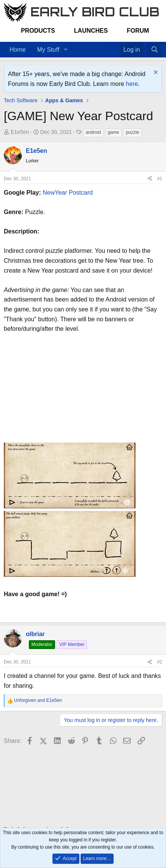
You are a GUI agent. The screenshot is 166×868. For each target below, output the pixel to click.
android (93, 132)
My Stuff (48, 50)
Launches (91, 31)
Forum (138, 31)
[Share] (150, 179)
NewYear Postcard (68, 193)
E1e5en (20, 132)
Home (18, 50)
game (114, 132)
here (132, 84)
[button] (66, 50)
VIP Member (72, 644)
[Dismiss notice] (155, 73)
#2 (160, 662)
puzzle (132, 132)
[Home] (108, 45)
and (38, 700)
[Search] (154, 50)
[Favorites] (116, 45)
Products (38, 31)
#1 (160, 179)
